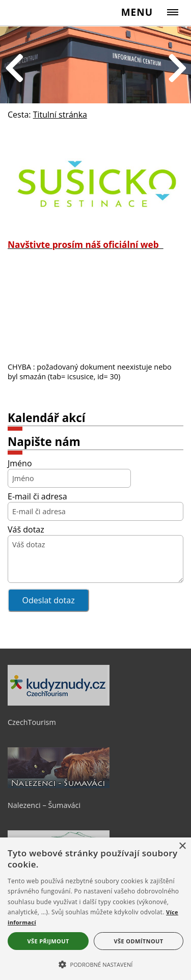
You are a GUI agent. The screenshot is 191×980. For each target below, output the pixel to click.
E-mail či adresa (37, 496)
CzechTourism (32, 722)
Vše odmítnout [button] (139, 941)
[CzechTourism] (59, 703)
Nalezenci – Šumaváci (44, 805)
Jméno (20, 463)
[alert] (95, 909)
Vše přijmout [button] (48, 941)
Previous (14, 69)
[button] (95, 964)
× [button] (182, 846)
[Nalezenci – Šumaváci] (59, 786)
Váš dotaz (26, 529)
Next (177, 69)
